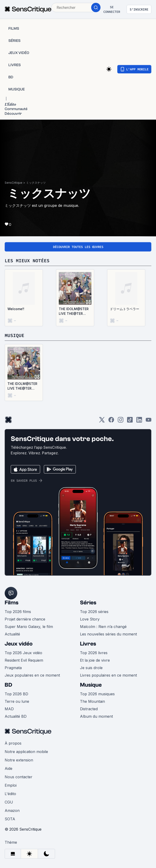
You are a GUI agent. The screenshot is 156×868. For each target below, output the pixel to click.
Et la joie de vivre (95, 660)
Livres (88, 644)
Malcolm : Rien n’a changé (103, 627)
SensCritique (14, 183)
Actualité (12, 634)
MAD (9, 709)
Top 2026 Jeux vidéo (23, 653)
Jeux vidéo (19, 644)
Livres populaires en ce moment (108, 675)
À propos (13, 743)
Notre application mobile (26, 752)
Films (12, 603)
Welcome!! (16, 309)
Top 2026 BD (16, 694)
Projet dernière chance (25, 619)
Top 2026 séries (94, 612)
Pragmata (13, 668)
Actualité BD (16, 716)
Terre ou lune (17, 701)
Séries (88, 603)
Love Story (90, 619)
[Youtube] (149, 421)
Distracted (89, 709)
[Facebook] (111, 421)
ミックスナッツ (36, 183)
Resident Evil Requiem (24, 660)
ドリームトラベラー (125, 309)
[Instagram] (121, 421)
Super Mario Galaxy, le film (29, 627)
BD (8, 685)
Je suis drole (91, 668)
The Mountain (92, 701)
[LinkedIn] (139, 421)
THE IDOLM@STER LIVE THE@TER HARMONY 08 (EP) (74, 311)
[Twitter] (102, 421)
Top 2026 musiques (97, 694)
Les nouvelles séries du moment (108, 634)
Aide (9, 768)
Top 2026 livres (94, 653)
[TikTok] (130, 421)
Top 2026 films (18, 612)
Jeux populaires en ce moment (32, 675)
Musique (91, 685)
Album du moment (96, 716)
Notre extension (19, 760)
